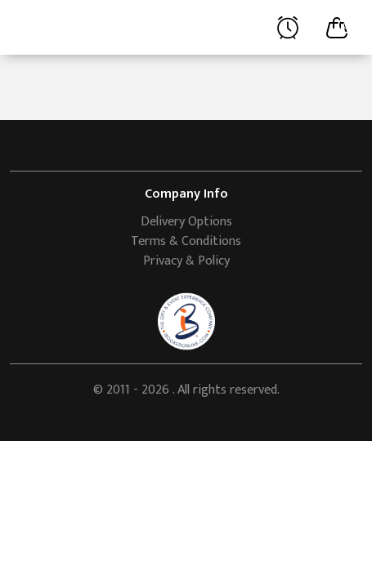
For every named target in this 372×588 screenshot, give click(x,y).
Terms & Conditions (186, 241)
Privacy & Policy (186, 261)
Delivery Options (186, 222)
